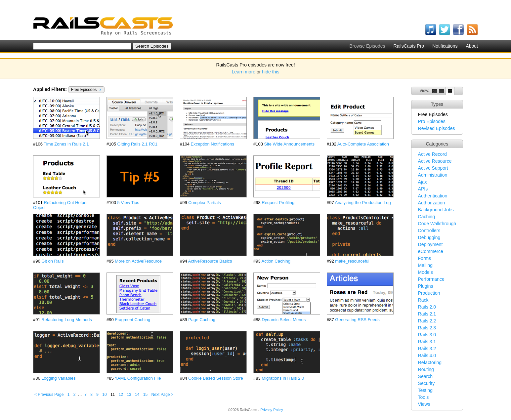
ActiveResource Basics (210, 261)
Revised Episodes (437, 128)
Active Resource (435, 161)
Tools (424, 397)
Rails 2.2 (427, 321)
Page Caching (202, 320)
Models (426, 272)
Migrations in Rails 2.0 (283, 378)
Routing (426, 369)
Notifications (445, 46)
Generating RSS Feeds (357, 320)
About (472, 46)
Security (426, 383)
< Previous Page (49, 395)
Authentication (433, 196)
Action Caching (276, 261)
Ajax (423, 182)
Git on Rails (52, 261)
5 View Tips (128, 203)
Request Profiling (278, 203)
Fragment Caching (132, 320)
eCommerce (431, 251)
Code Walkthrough (437, 224)
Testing (425, 390)
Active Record (432, 154)
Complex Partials (204, 203)
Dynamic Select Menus (284, 320)
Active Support (433, 168)
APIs (423, 189)
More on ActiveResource (138, 261)
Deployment (430, 244)
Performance (431, 279)
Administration (433, 175)
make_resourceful (352, 261)
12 (121, 395)
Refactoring (430, 362)
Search (425, 376)
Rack (423, 300)
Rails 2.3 (427, 328)
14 (137, 395)
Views (424, 404)
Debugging (429, 237)
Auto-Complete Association (363, 144)
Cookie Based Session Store (215, 378)
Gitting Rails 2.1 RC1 (137, 144)
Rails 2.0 (427, 307)
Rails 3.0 (427, 335)
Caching (426, 217)
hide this (271, 72)
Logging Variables (58, 378)
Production (429, 293)
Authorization (432, 203)
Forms (425, 258)
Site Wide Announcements (289, 144)
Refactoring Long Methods (66, 320)
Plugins (426, 286)
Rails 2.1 (427, 314)
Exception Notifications (213, 144)
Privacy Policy (272, 410)
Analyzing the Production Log (363, 203)
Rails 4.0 (427, 356)
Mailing (425, 265)
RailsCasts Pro (409, 46)
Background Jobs (436, 210)
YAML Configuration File (138, 378)
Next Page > (162, 395)
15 (145, 395)
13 (129, 395)
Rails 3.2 (427, 349)
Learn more (244, 72)
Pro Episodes (432, 121)
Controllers (429, 231)
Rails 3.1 (427, 342)
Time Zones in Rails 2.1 (66, 144)
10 (104, 395)
